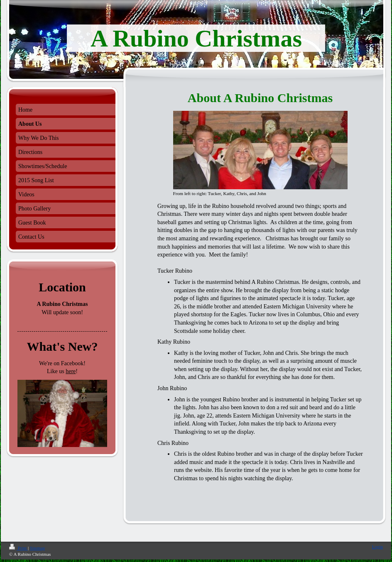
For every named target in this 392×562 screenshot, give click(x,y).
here (71, 371)
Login (377, 547)
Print (18, 548)
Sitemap (37, 548)
